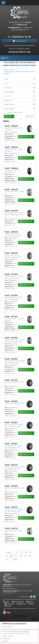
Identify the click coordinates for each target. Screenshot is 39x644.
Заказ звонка (19, 41)
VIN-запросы (9, 604)
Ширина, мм (19, 100)
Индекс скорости (19, 104)
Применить (9, 116)
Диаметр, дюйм (19, 92)
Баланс (6, 602)
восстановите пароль (27, 65)
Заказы (30, 602)
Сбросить (30, 116)
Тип (19, 83)
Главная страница (8, 70)
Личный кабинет (18, 602)
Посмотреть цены (26, 137)
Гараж (31, 604)
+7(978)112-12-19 (19, 37)
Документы (21, 604)
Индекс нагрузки (19, 109)
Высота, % (19, 96)
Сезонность (19, 88)
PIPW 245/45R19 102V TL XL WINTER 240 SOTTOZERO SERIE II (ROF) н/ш (15, 215)
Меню (5, 58)
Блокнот (8, 606)
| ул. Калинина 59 (20, 28)
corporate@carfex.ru (20, 30)
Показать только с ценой (15, 112)
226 (11, 556)
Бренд (19, 79)
